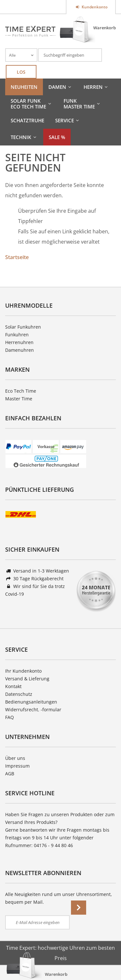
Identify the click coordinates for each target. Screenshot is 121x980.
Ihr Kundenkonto (23, 671)
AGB (10, 774)
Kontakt (13, 686)
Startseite (17, 257)
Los (21, 72)
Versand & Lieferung (27, 679)
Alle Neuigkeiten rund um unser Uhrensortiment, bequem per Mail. (59, 898)
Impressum (17, 766)
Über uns (15, 758)
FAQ (10, 717)
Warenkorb (105, 28)
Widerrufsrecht (22, 709)
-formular (51, 709)
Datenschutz (19, 694)
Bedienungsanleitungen (31, 702)
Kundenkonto (94, 7)
